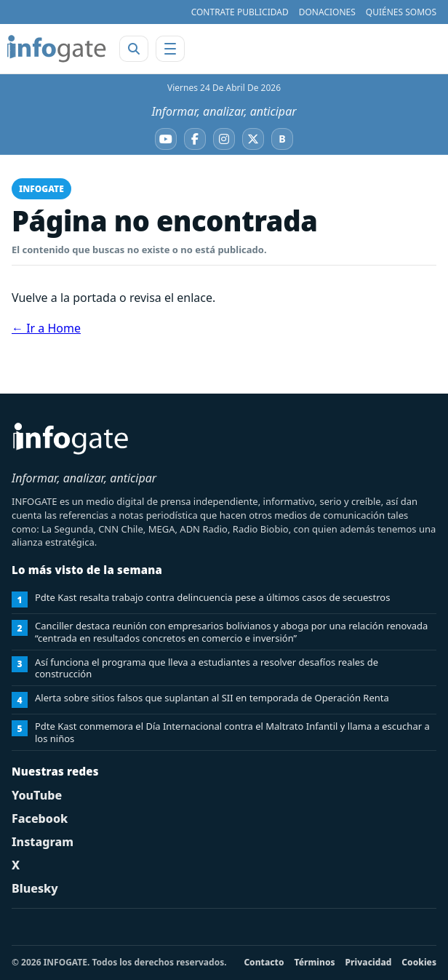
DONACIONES (327, 12)
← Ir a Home (46, 328)
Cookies (419, 962)
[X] (253, 139)
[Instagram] (224, 139)
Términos (315, 962)
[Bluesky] (282, 139)
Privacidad (369, 962)
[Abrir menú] (170, 49)
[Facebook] (195, 139)
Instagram (43, 842)
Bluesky (35, 888)
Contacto (264, 962)
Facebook (40, 818)
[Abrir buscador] (134, 49)
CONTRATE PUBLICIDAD (240, 12)
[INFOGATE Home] (57, 49)
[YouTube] (166, 139)
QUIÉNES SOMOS (401, 12)
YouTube (37, 795)
